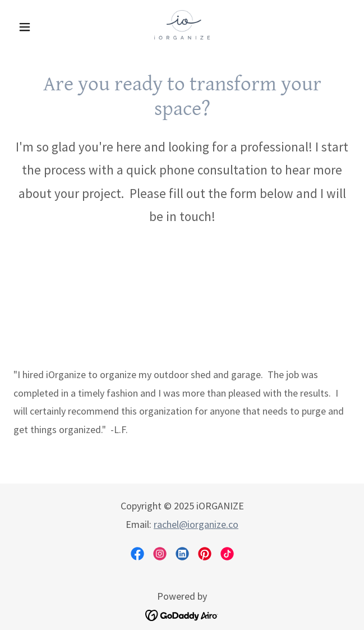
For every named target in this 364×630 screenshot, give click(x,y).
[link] (182, 27)
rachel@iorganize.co (196, 524)
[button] (39, 27)
